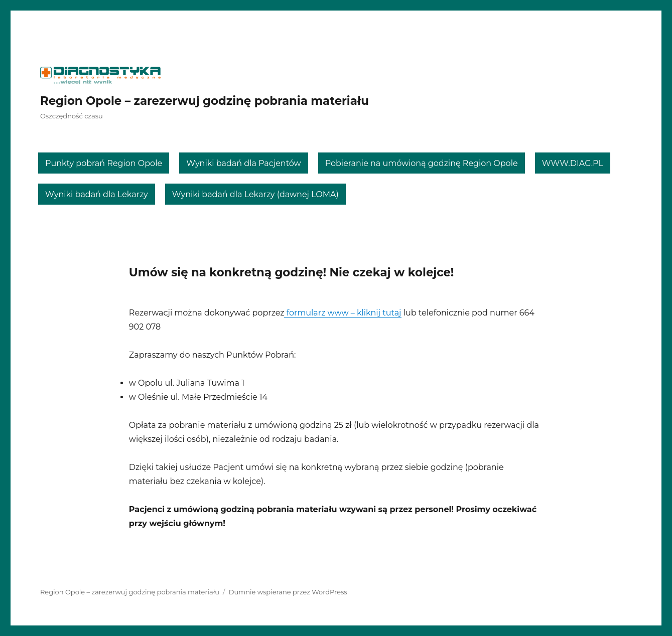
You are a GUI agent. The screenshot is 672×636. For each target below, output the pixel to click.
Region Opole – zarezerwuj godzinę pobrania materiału (205, 101)
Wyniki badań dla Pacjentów (244, 163)
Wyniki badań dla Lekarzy (97, 194)
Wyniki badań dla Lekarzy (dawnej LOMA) (255, 194)
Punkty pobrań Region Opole (104, 163)
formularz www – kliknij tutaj (343, 313)
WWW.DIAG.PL (573, 163)
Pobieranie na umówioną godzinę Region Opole (422, 163)
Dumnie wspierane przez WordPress (288, 592)
